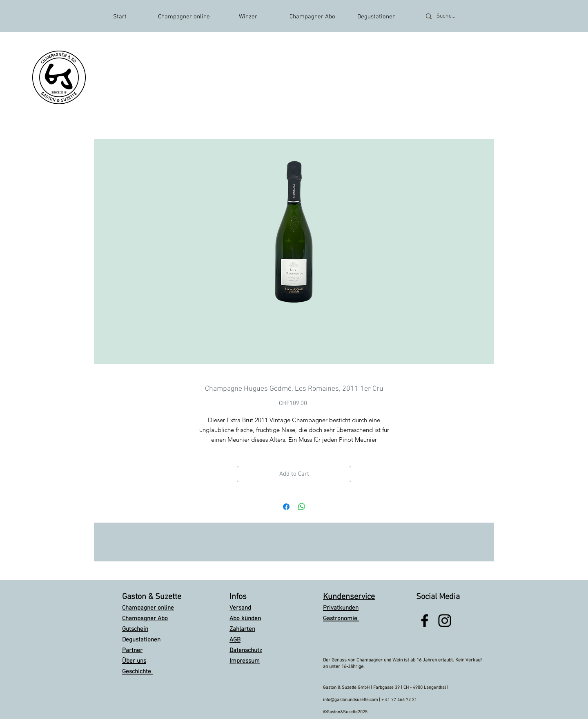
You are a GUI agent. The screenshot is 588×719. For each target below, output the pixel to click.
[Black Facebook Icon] (425, 621)
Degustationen (141, 640)
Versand (240, 608)
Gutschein (135, 629)
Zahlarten (242, 629)
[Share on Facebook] (286, 507)
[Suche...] (457, 16)
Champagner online (148, 608)
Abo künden (245, 619)
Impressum (245, 661)
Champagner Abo (145, 619)
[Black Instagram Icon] (445, 621)
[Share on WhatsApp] (302, 507)
